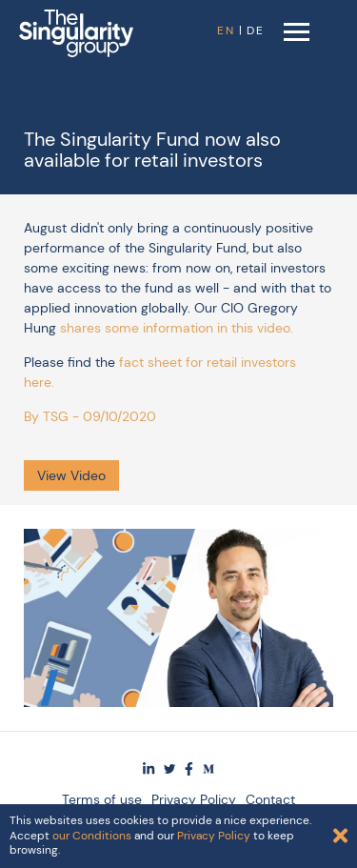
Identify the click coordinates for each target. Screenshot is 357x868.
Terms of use (102, 799)
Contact (270, 799)
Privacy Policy (194, 799)
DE (256, 30)
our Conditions (92, 836)
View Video (71, 475)
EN (226, 30)
